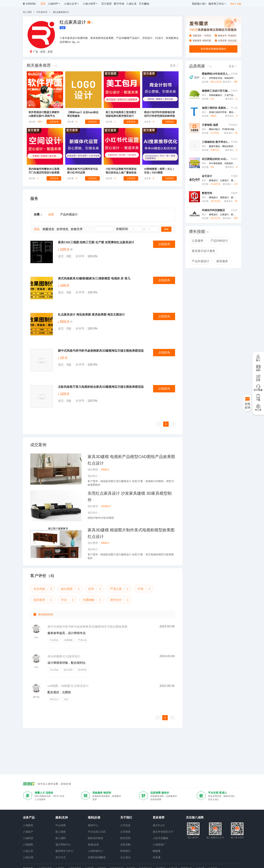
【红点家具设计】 (61, 12)
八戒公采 (28, 851)
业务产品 (29, 817)
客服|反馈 (93, 845)
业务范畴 (125, 845)
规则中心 (93, 825)
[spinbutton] (136, 229)
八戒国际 (28, 845)
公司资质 (125, 832)
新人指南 (60, 832)
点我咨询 (164, 244)
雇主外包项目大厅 (163, 832)
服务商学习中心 (64, 851)
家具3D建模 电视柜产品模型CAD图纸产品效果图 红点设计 (131, 460)
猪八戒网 (27, 12)
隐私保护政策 (96, 838)
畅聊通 (157, 851)
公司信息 (125, 825)
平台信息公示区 (97, 832)
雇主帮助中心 (63, 845)
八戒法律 (28, 857)
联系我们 (125, 851)
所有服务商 (42, 12)
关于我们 (126, 817)
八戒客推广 (159, 845)
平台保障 (60, 825)
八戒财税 (28, 825)
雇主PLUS (159, 825)
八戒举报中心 (96, 851)
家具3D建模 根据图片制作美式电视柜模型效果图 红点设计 (131, 533)
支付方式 (60, 857)
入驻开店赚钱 (160, 838)
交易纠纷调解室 (97, 857)
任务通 (157, 857)
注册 (239, 4)
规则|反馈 (94, 817)
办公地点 (125, 857)
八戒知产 (28, 832)
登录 (232, 4)
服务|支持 (62, 817)
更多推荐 (159, 817)
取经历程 (125, 838)
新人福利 (60, 838)
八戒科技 (28, 838)
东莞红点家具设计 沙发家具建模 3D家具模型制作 (130, 497)
